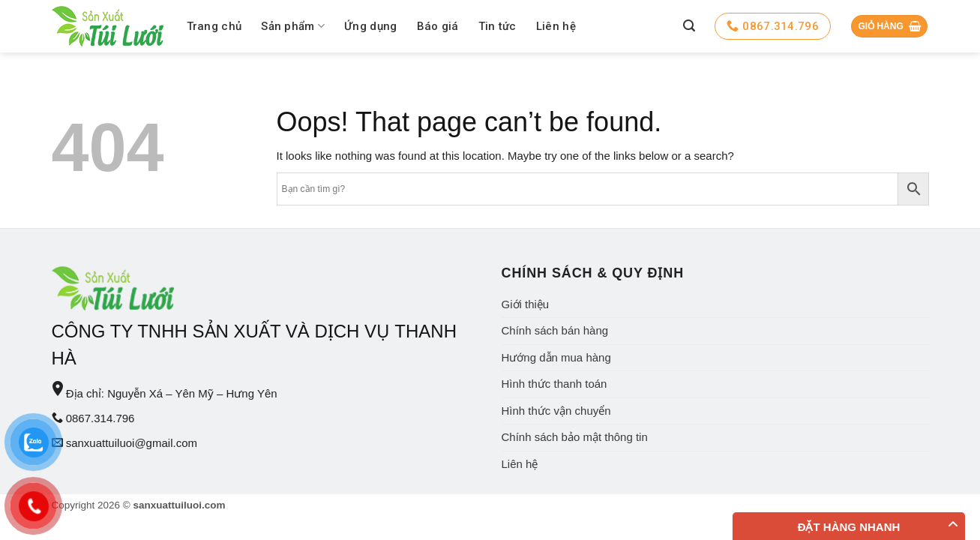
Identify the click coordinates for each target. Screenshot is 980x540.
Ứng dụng (370, 26)
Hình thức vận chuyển (556, 411)
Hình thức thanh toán (554, 384)
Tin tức (497, 26)
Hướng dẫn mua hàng (556, 357)
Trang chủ (214, 26)
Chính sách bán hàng (555, 330)
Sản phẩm (293, 26)
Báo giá (438, 26)
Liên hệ (556, 26)
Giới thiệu (526, 304)
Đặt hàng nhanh (849, 527)
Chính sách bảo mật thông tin (575, 437)
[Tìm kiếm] (689, 26)
